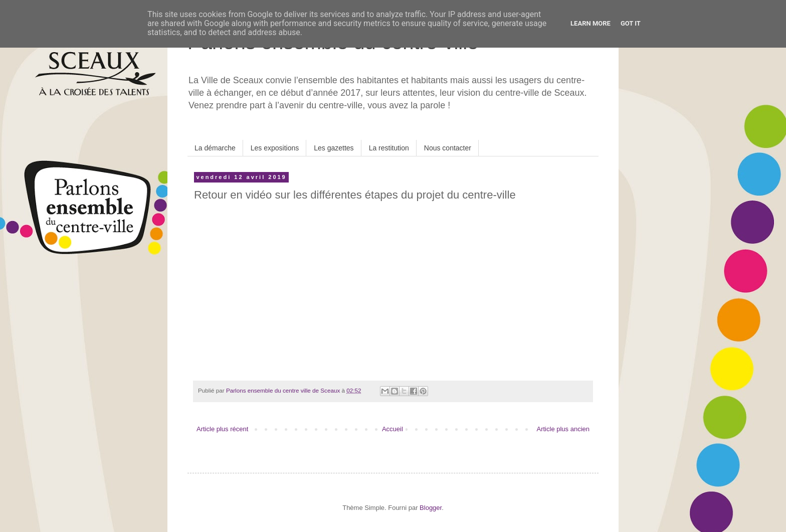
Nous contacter (448, 148)
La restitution (389, 148)
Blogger (431, 508)
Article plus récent (222, 429)
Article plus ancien (563, 429)
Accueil (392, 429)
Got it (631, 23)
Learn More (591, 23)
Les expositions (275, 148)
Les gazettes (334, 148)
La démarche (215, 148)
